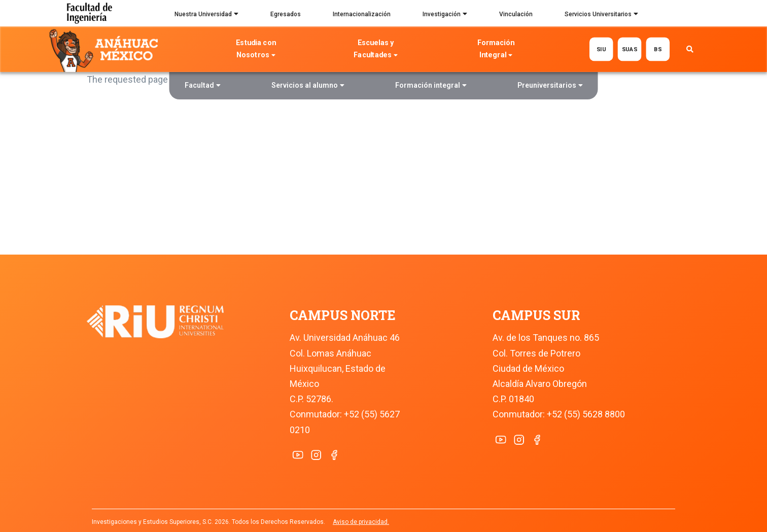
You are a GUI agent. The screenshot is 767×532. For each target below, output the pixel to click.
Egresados (286, 14)
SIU (601, 49)
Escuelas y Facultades (376, 50)
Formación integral (431, 86)
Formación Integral (496, 50)
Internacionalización (362, 14)
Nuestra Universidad (206, 15)
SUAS (630, 49)
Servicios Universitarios (601, 15)
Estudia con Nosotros (256, 50)
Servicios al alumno (308, 86)
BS (658, 49)
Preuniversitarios (550, 86)
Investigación (445, 15)
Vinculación (516, 14)
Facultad (203, 86)
